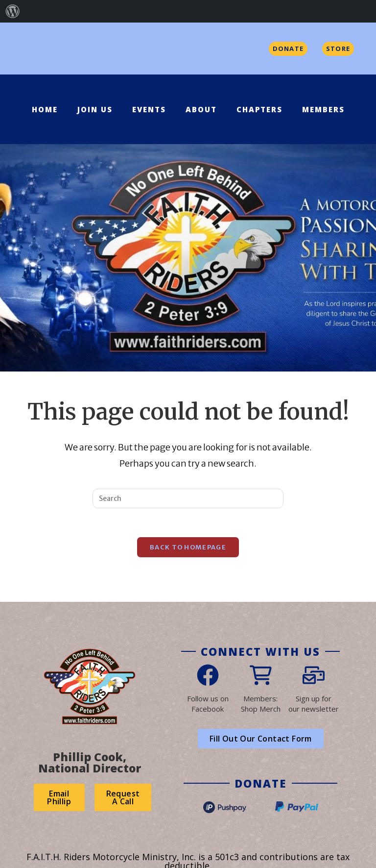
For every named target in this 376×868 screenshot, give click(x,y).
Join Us (95, 109)
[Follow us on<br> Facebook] (208, 676)
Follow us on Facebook (208, 705)
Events (149, 109)
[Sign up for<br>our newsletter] (314, 676)
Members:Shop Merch (261, 705)
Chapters (259, 109)
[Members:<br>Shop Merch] (261, 676)
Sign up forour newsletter (314, 705)
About (201, 109)
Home (45, 109)
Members (323, 109)
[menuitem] (13, 11)
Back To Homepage (188, 548)
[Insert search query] (188, 498)
